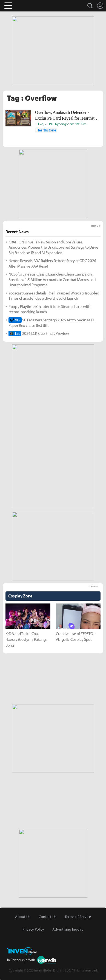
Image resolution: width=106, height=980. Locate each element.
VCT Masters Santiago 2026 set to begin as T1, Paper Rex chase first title (52, 323)
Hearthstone (46, 130)
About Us (23, 917)
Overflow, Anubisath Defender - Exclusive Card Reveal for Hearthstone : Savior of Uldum (68, 116)
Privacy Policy (33, 929)
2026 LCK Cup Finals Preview (39, 333)
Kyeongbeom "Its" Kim (71, 124)
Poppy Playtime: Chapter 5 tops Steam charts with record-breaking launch (49, 309)
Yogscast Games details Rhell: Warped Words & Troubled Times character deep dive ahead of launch (54, 296)
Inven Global (29, 5)
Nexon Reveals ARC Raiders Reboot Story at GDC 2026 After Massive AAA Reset (52, 263)
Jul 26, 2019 (44, 124)
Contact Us (48, 917)
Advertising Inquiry (68, 929)
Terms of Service (78, 917)
